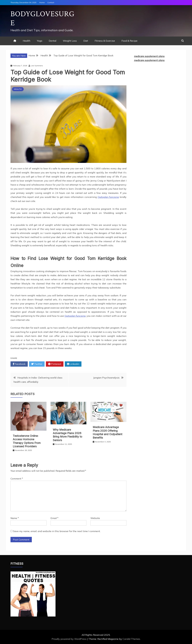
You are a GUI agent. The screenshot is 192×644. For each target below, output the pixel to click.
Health (27, 41)
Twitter (37, 364)
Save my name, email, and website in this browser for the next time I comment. (57, 531)
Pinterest (55, 364)
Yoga (40, 41)
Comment (17, 479)
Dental (52, 41)
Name (15, 518)
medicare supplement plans (149, 56)
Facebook (19, 364)
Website (95, 518)
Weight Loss (70, 41)
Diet (86, 41)
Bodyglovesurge (42, 19)
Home (42, 2)
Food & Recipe (129, 41)
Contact (51, 2)
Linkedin (73, 364)
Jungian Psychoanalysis (106, 378)
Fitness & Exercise (105, 41)
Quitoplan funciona (108, 197)
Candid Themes (131, 639)
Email (54, 518)
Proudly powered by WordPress (69, 639)
